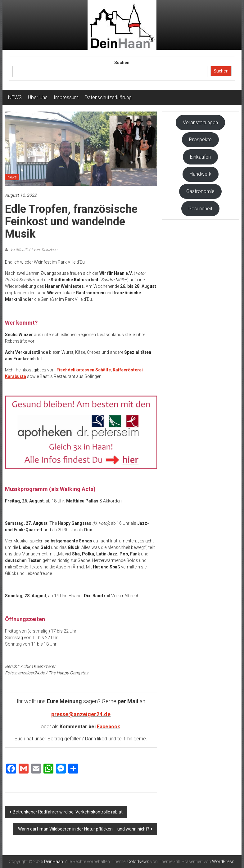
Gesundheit (200, 209)
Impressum (66, 97)
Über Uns (38, 97)
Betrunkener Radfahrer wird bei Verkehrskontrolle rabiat (68, 812)
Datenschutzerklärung (108, 97)
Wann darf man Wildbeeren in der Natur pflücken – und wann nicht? (84, 829)
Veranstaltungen (200, 123)
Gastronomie (200, 191)
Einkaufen (200, 157)
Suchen (122, 63)
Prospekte (200, 140)
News (12, 177)
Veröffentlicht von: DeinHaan (33, 250)
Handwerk (201, 174)
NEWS (15, 97)
